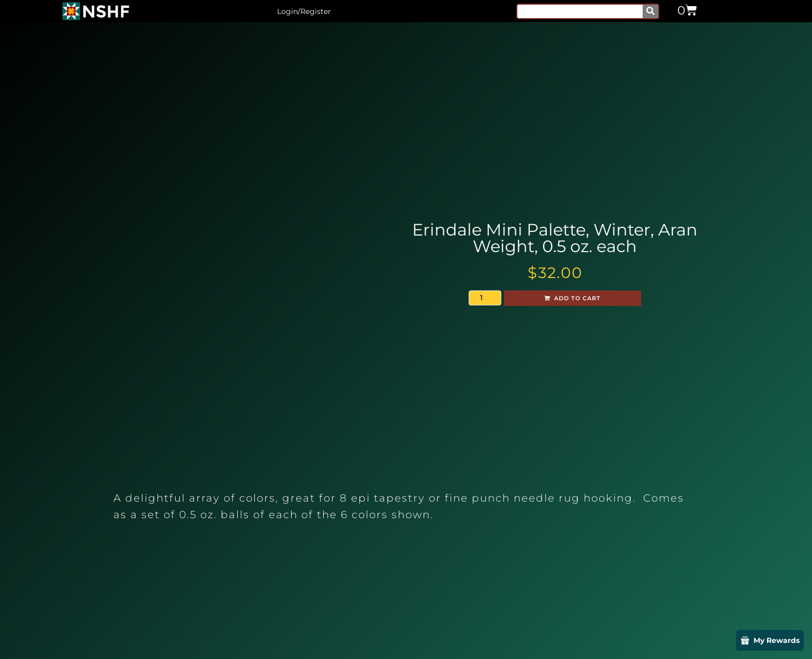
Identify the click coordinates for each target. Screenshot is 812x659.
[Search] (650, 11)
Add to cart (577, 298)
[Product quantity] (485, 298)
